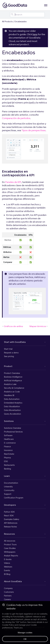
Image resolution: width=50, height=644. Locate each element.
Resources (9, 534)
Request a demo (11, 353)
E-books (8, 559)
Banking (7, 469)
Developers (10, 505)
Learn (7, 476)
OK (25, 639)
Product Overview (12, 373)
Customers (9, 592)
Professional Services (13, 432)
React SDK (9, 516)
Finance (7, 447)
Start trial (8, 349)
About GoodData (13, 581)
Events (7, 570)
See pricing (9, 356)
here (35, 34)
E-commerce (10, 443)
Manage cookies (25, 633)
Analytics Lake (10, 384)
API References (11, 523)
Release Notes (10, 527)
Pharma (7, 458)
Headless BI (9, 395)
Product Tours (10, 544)
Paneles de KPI (13, 182)
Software (8, 435)
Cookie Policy (8, 625)
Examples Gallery (12, 519)
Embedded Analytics (13, 403)
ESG (6, 461)
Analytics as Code (12, 392)
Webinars (8, 567)
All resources (10, 541)
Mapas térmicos (39, 326)
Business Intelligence (13, 377)
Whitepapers (10, 552)
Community (9, 490)
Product (8, 366)
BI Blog (7, 574)
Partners (8, 596)
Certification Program (14, 498)
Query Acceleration (12, 414)
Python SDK (9, 512)
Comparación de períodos (16, 118)
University (8, 487)
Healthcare (9, 439)
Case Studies (10, 548)
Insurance (8, 450)
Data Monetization (12, 410)
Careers (7, 599)
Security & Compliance (14, 388)
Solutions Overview (13, 428)
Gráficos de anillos (12, 326)
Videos (7, 563)
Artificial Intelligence (13, 381)
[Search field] (27, 15)
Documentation (11, 483)
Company (8, 588)
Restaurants (9, 465)
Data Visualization (12, 406)
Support (8, 494)
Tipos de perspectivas (34, 130)
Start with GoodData (15, 342)
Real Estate (9, 454)
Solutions (9, 421)
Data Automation (12, 399)
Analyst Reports (11, 556)
